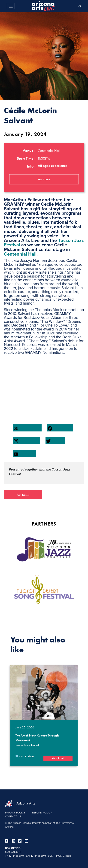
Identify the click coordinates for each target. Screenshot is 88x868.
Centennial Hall (20, 254)
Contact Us (13, 816)
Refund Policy (42, 813)
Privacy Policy (15, 813)
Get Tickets (44, 179)
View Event (58, 758)
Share (31, 756)
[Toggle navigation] (11, 6)
